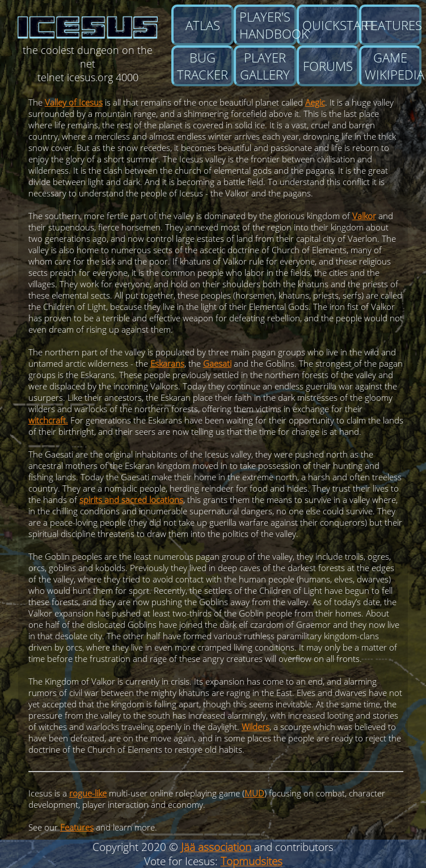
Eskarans (167, 363)
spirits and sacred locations (131, 500)
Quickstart (331, 25)
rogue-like (88, 793)
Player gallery (265, 66)
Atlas (203, 25)
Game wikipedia (393, 66)
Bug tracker (203, 66)
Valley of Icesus (74, 102)
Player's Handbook (268, 25)
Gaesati (217, 363)
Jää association (216, 847)
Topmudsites (252, 861)
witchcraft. (48, 420)
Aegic (315, 102)
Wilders (256, 727)
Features (393, 25)
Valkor (364, 216)
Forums (328, 66)
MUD (254, 793)
